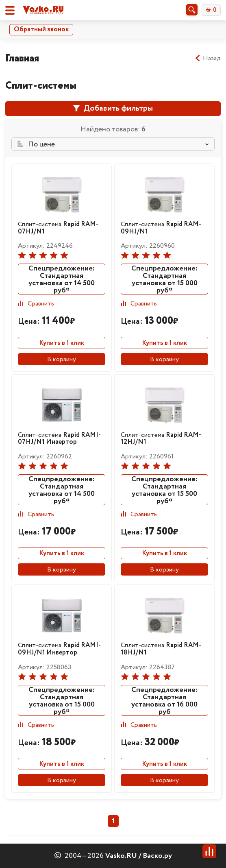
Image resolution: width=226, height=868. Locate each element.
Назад (208, 59)
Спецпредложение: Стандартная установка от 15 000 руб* (164, 279)
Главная (22, 58)
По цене (36, 144)
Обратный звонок (41, 29)
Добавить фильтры (113, 108)
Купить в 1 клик (62, 343)
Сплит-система (58, 228)
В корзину (62, 359)
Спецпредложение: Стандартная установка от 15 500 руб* (164, 490)
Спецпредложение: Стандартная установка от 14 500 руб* (62, 279)
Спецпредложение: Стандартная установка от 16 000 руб (164, 700)
